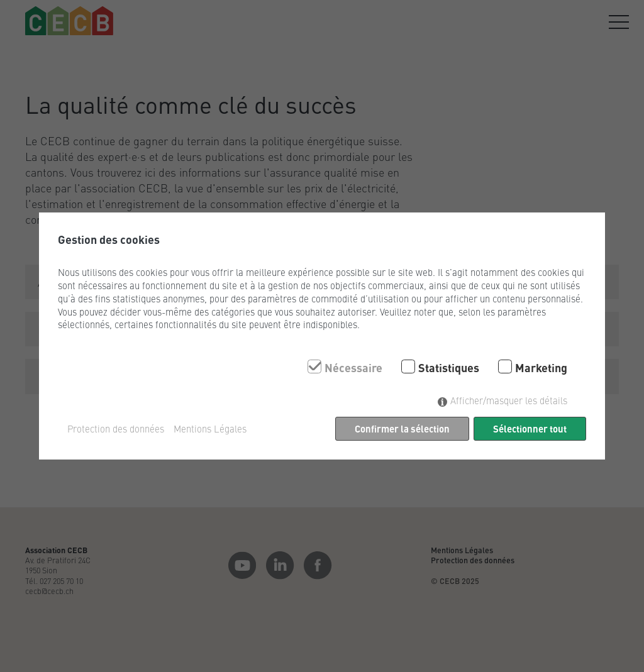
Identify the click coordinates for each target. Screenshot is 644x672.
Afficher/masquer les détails (509, 400)
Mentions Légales (210, 429)
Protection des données (116, 429)
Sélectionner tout (530, 428)
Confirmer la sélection (402, 428)
